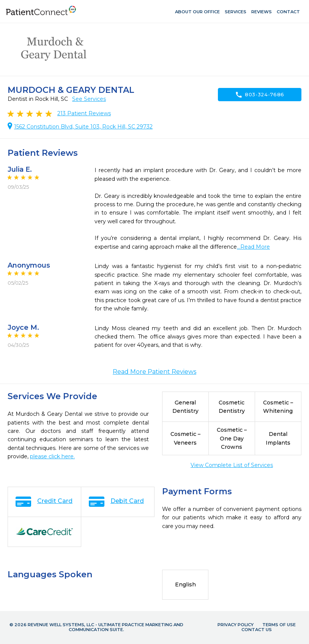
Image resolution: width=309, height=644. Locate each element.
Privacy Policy (236, 625)
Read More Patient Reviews (154, 372)
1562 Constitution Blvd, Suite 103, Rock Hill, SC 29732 (83, 127)
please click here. (52, 456)
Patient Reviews (84, 113)
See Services (89, 99)
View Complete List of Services (232, 465)
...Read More (253, 247)
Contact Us (257, 630)
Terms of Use (279, 625)
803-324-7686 (260, 95)
